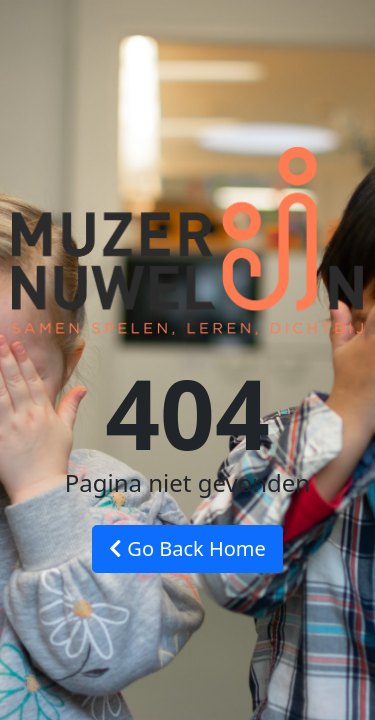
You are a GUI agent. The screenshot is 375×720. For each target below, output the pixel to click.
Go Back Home (187, 548)
